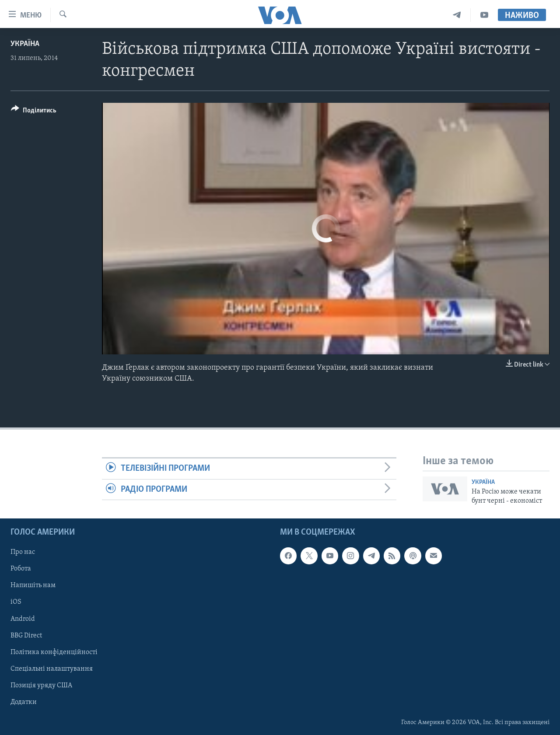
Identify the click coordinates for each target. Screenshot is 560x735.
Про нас (23, 552)
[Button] (34, 112)
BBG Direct (26, 636)
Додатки (24, 702)
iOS (16, 602)
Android (23, 619)
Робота (21, 569)
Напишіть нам (33, 586)
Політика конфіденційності (54, 652)
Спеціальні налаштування (52, 669)
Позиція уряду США (41, 686)
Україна (25, 44)
